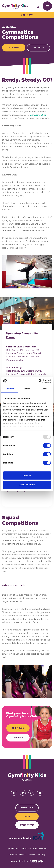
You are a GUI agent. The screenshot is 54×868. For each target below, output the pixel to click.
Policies (32, 855)
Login (27, 816)
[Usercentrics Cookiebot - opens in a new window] (39, 381)
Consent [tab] (10, 389)
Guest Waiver (27, 825)
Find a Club (38, 48)
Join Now (27, 15)
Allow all (27, 475)
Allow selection (27, 485)
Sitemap (42, 855)
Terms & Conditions (17, 855)
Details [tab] (27, 389)
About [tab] (44, 389)
